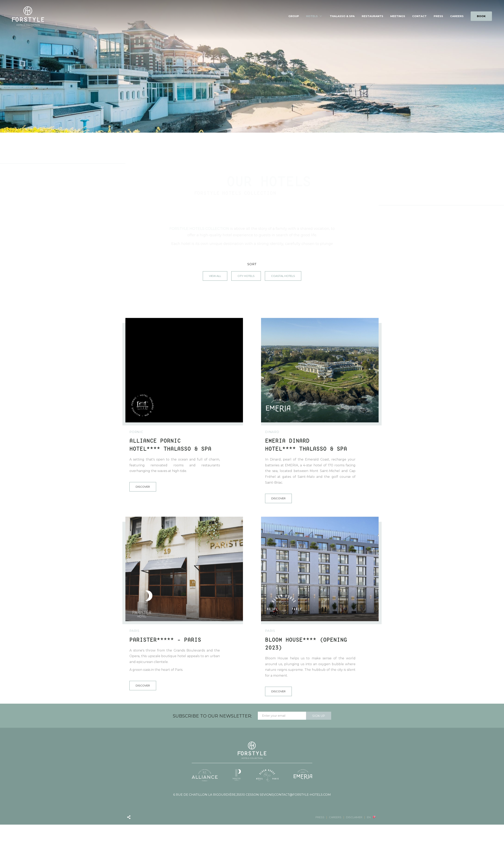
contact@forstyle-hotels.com (303, 795)
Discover (143, 593)
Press (438, 16)
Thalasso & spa (342, 16)
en (369, 817)
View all (215, 276)
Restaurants (372, 16)
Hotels (312, 16)
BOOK (481, 16)
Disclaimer (354, 817)
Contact (419, 16)
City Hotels (246, 276)
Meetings (398, 16)
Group (294, 16)
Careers (457, 16)
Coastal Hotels (283, 276)
